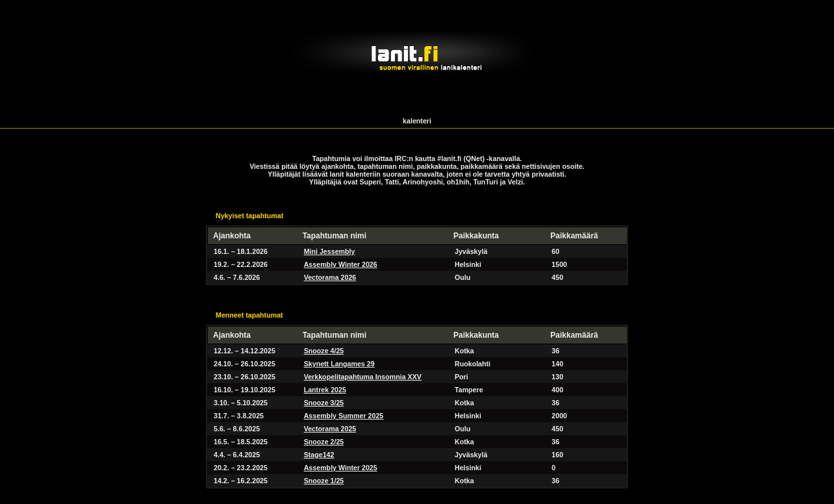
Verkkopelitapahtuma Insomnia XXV (363, 377)
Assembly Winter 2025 (341, 468)
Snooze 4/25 (324, 351)
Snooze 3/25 (324, 403)
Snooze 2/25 (324, 442)
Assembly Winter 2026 (341, 264)
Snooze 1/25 (324, 481)
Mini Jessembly (330, 251)
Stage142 (319, 455)
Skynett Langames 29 (339, 364)
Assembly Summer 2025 (344, 416)
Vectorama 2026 (330, 277)
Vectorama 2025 (330, 429)
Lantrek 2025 (325, 390)
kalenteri (417, 121)
